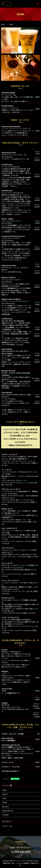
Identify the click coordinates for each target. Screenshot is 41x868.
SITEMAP (5, 815)
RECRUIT (6, 807)
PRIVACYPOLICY (8, 811)
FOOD (4, 798)
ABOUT (5, 794)
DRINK (5, 803)
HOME (3, 24)
